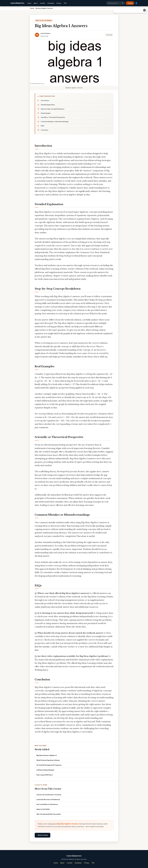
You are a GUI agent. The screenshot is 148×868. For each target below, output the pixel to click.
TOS (65, 3)
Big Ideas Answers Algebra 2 (47, 755)
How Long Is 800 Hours (45, 775)
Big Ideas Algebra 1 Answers (68, 824)
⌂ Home (130, 3)
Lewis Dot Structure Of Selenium (48, 799)
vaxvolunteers (17, 3)
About (36, 3)
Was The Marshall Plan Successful (49, 814)
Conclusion (45, 130)
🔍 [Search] (123, 3)
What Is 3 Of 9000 (43, 809)
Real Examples (46, 113)
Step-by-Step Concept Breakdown (53, 109)
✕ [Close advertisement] (145, 10)
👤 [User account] (136, 3)
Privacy (59, 3)
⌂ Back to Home (42, 835)
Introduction (45, 100)
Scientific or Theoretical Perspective (53, 117)
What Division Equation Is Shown (48, 760)
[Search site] (116, 3)
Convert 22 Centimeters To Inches (49, 795)
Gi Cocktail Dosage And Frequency (49, 765)
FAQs (43, 126)
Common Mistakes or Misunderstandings (55, 122)
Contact (42, 3)
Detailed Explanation (48, 105)
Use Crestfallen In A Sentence (47, 804)
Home (29, 3)
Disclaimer (51, 3)
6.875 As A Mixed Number (45, 770)
